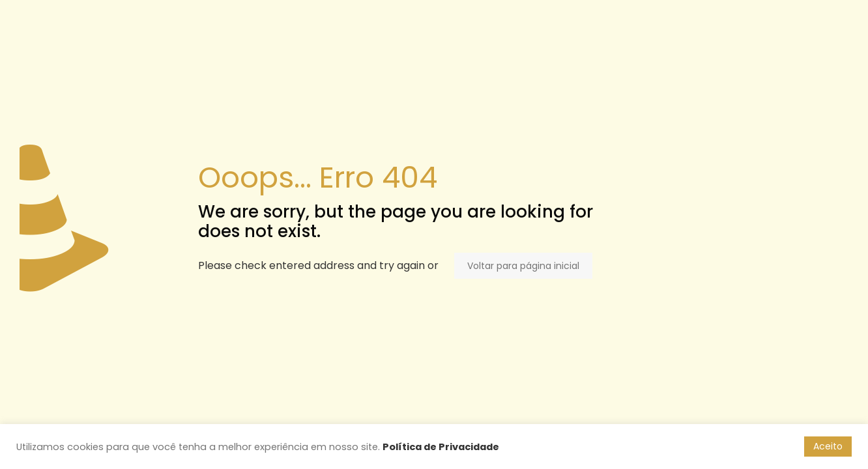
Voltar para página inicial (523, 266)
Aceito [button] (828, 446)
